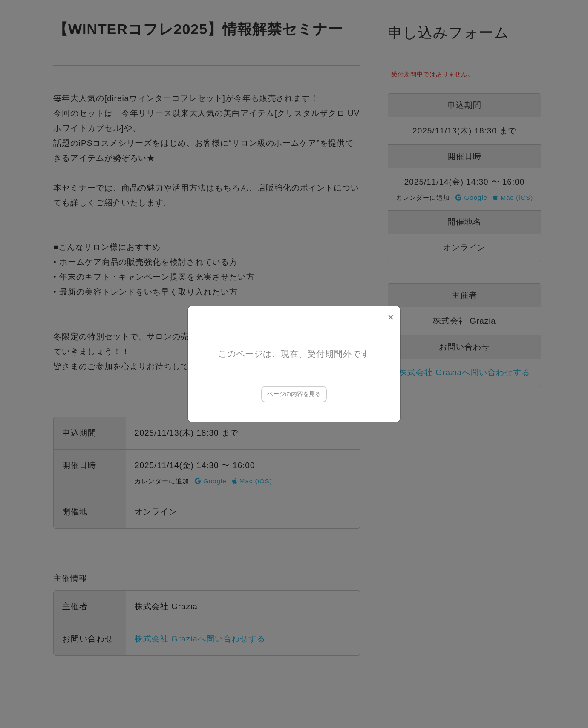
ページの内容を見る (294, 394)
